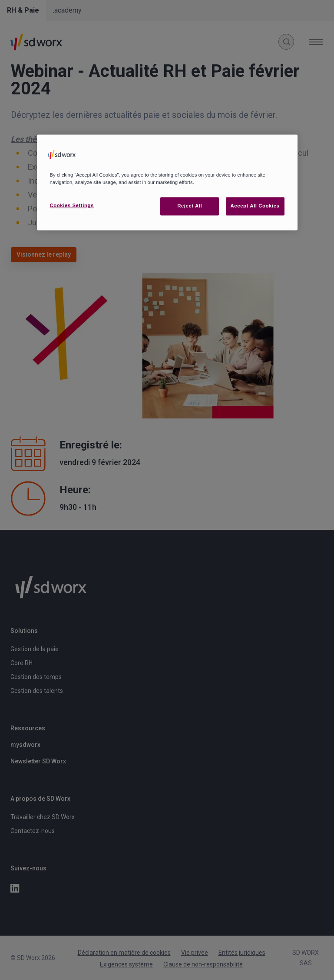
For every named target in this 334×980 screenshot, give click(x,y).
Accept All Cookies (255, 206)
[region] (167, 182)
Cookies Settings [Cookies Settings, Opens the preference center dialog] (72, 205)
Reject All (190, 206)
